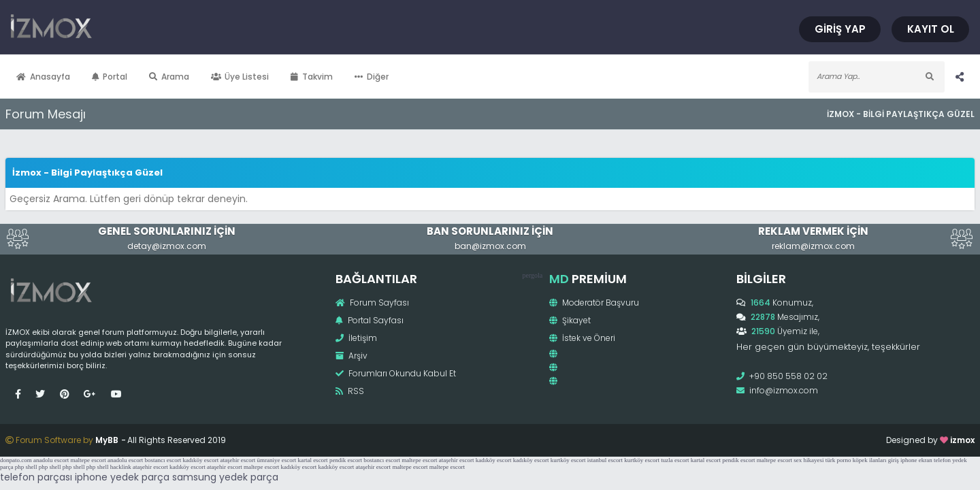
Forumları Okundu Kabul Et (405, 373)
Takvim (341, 77)
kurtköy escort (568, 465)
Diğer (401, 77)
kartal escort (312, 465)
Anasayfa (72, 77)
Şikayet (568, 320)
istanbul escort (605, 465)
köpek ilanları (870, 465)
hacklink (121, 472)
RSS (359, 391)
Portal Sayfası (379, 320)
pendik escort (346, 465)
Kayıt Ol (901, 29)
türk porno (838, 465)
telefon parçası (36, 483)
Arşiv (361, 356)
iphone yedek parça (122, 483)
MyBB (136, 445)
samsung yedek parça (225, 483)
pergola (531, 275)
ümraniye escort (276, 465)
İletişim (366, 338)
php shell (26, 472)
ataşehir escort (238, 465)
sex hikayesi (808, 465)
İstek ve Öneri (580, 338)
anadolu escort (51, 465)
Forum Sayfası (382, 303)
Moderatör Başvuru (592, 303)
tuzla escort (675, 465)
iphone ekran (916, 465)
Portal (139, 77)
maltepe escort (88, 465)
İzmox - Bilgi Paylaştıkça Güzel (871, 114)
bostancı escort (163, 465)
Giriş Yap (811, 29)
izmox (933, 445)
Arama (198, 77)
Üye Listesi (269, 77)
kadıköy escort (200, 465)
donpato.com (16, 465)
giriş (894, 465)
